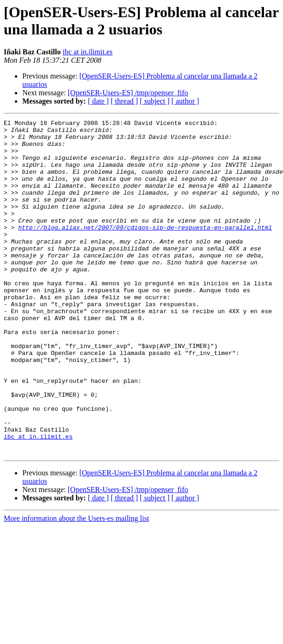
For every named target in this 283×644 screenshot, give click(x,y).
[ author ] (185, 101)
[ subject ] (155, 101)
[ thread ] (124, 101)
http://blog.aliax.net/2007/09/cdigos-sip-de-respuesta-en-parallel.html (145, 250)
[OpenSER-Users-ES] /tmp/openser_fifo (128, 93)
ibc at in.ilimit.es (88, 52)
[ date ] (98, 101)
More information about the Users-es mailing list (76, 585)
